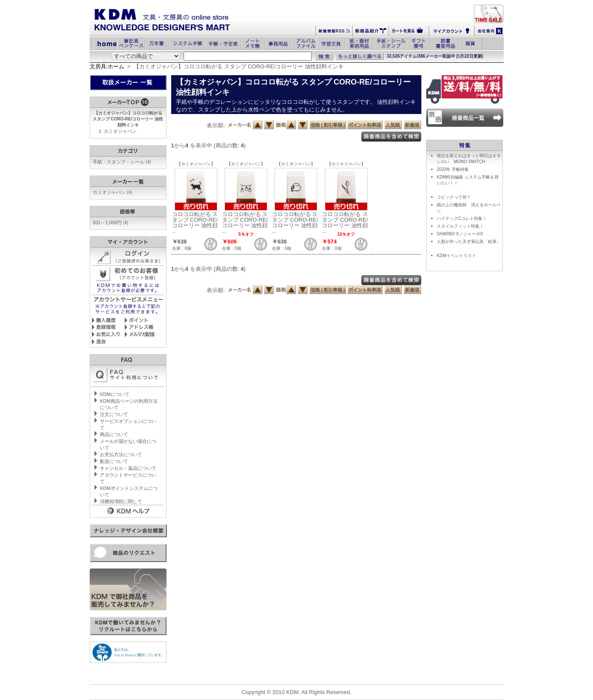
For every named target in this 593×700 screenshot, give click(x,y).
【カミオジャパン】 (196, 164)
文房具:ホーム (107, 66)
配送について (114, 461)
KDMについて (114, 394)
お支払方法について (121, 454)
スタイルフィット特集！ (460, 226)
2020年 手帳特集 (453, 169)
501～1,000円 (110, 223)
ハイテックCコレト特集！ (462, 218)
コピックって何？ (454, 197)
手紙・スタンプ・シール (122, 162)
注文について (114, 414)
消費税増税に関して (121, 501)
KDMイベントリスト (456, 256)
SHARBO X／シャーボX (460, 234)
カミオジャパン (120, 131)
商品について (114, 434)
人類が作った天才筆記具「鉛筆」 (469, 242)
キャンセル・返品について (128, 468)
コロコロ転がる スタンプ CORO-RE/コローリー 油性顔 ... (195, 223)
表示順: (216, 125)
